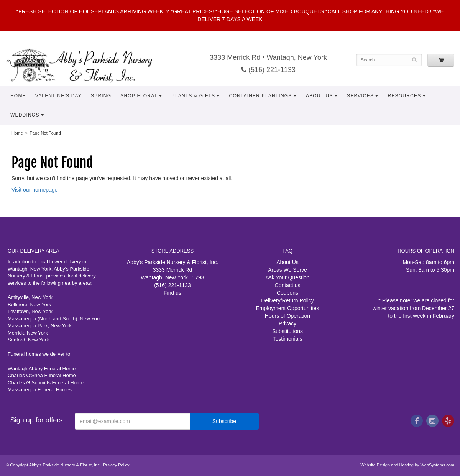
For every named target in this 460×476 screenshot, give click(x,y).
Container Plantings (261, 96)
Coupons (287, 293)
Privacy (287, 323)
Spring (101, 96)
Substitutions (287, 331)
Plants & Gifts (194, 96)
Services (360, 96)
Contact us (288, 285)
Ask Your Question (287, 277)
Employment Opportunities (288, 308)
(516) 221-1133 (268, 70)
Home (18, 96)
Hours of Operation (287, 316)
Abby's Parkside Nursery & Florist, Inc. (87, 65)
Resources (405, 96)
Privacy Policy (116, 465)
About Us (320, 96)
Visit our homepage (34, 190)
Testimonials (287, 339)
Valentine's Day (58, 96)
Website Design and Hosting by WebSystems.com (407, 465)
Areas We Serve (287, 270)
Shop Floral (139, 96)
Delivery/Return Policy (287, 300)
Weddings (25, 115)
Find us (172, 293)
